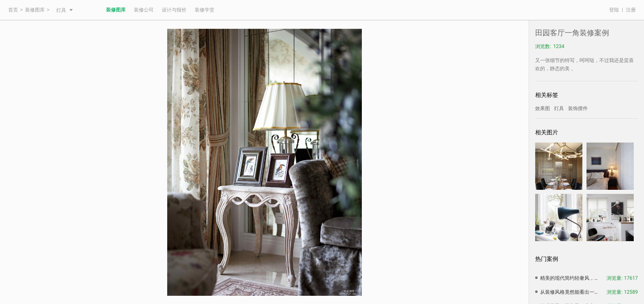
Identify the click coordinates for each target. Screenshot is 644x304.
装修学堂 (205, 10)
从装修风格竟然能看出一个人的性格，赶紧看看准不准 (571, 292)
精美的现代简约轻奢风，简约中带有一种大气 (571, 278)
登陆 (614, 10)
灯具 (64, 10)
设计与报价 (174, 10)
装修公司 (144, 10)
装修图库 (35, 10)
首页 (13, 10)
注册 (631, 10)
